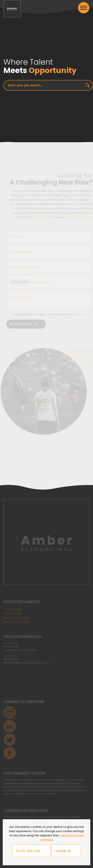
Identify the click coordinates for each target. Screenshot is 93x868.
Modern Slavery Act (17, 621)
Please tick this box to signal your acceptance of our (52, 314)
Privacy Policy (82, 314)
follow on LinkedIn (80, 217)
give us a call (42, 217)
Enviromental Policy (17, 617)
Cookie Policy (13, 613)
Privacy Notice (13, 608)
